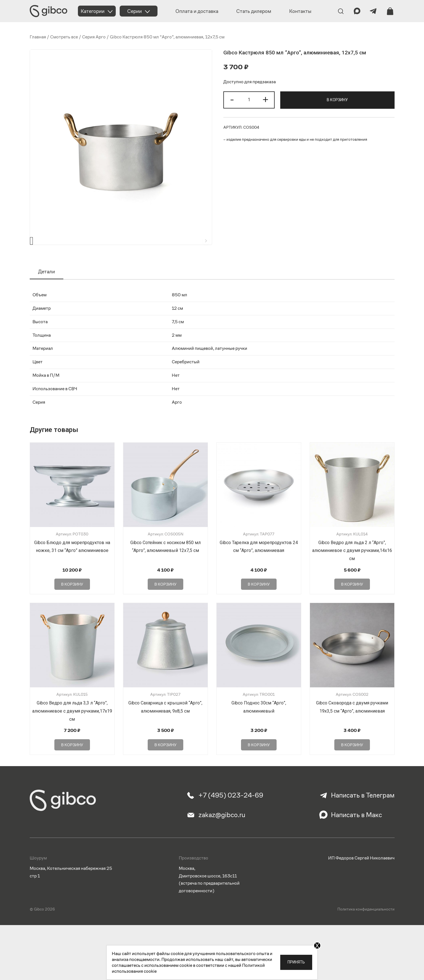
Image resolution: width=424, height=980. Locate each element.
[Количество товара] (249, 100)
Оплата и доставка (197, 11)
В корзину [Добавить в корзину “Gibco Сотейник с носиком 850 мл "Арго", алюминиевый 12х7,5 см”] (165, 604)
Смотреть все (64, 37)
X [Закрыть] (317, 946)
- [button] (232, 99)
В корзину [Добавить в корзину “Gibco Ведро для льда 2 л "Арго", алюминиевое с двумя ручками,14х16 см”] (352, 604)
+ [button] (266, 99)
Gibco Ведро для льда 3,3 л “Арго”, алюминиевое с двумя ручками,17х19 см (72, 730)
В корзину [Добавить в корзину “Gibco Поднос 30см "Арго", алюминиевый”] (259, 764)
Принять (296, 962)
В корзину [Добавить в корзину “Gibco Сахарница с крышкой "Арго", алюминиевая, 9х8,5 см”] (165, 764)
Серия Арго (94, 37)
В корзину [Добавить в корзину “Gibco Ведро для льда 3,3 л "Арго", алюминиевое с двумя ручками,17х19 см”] (72, 764)
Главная (38, 37)
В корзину (337, 100)
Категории (93, 11)
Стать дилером (254, 11)
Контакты (300, 11)
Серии (135, 11)
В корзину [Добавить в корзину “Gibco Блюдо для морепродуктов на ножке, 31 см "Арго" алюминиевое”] (72, 604)
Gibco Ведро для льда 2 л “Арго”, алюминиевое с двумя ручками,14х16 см (352, 570)
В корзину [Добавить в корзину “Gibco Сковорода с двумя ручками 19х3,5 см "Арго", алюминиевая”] (352, 764)
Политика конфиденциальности (366, 928)
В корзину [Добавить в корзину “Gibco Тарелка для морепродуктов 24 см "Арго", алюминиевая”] (259, 604)
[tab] (47, 291)
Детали (47, 291)
